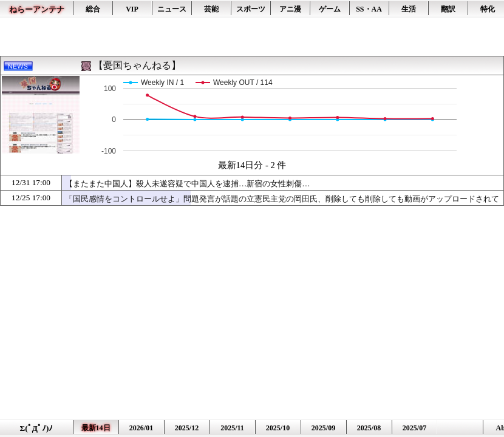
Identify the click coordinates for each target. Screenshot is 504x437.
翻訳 (448, 9)
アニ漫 (290, 9)
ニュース (172, 9)
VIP (132, 9)
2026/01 (141, 428)
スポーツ (251, 9)
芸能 (211, 9)
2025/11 (232, 428)
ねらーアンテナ (37, 9)
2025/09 (323, 428)
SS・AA (369, 9)
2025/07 (414, 428)
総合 (93, 9)
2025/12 (187, 428)
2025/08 (369, 428)
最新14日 (96, 428)
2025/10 (278, 428)
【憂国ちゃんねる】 (137, 65)
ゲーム (330, 9)
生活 (409, 9)
